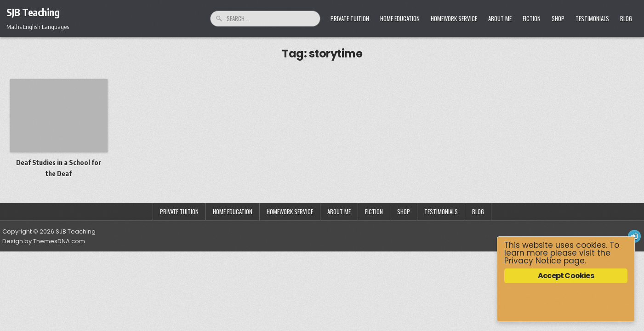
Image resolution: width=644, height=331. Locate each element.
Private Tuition (350, 18)
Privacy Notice (533, 261)
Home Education (400, 18)
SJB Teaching (33, 12)
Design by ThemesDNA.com (44, 241)
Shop (558, 18)
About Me (500, 18)
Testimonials (592, 18)
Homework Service (454, 18)
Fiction (532, 18)
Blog (626, 18)
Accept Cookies (566, 276)
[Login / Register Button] (634, 236)
